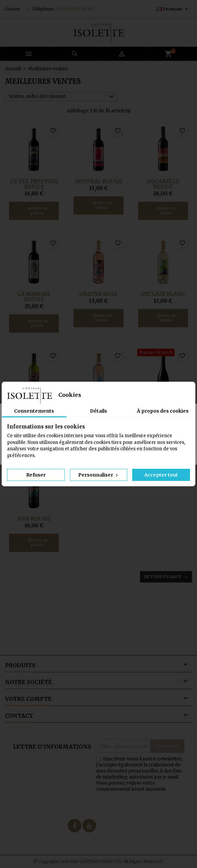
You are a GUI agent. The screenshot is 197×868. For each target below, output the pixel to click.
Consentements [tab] (34, 411)
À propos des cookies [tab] (163, 411)
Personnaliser (99, 475)
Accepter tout (161, 475)
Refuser (36, 475)
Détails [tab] (98, 411)
